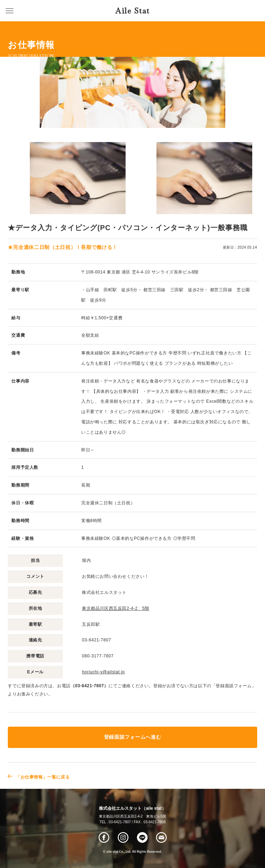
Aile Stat (132, 11)
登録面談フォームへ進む (132, 737)
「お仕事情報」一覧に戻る (43, 777)
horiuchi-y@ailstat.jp (103, 672)
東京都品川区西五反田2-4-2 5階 (116, 608)
